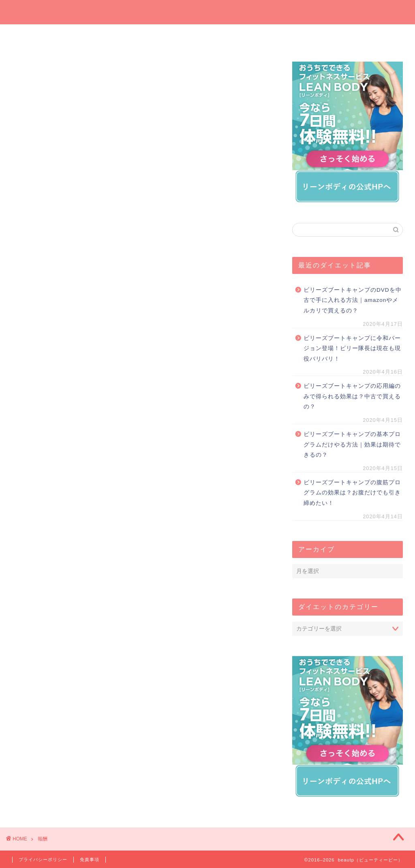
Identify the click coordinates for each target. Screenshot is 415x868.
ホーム (41, 35)
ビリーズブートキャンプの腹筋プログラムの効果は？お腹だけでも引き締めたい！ (352, 493)
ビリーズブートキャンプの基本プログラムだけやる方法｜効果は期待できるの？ (352, 445)
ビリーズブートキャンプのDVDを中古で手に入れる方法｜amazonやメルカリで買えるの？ (353, 300)
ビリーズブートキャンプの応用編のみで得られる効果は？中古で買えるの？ (352, 396)
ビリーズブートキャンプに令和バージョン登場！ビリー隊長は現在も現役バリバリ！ (352, 348)
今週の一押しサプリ (108, 37)
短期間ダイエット (374, 37)
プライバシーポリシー (43, 859)
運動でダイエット (307, 37)
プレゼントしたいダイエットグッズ (174, 37)
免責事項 (90, 859)
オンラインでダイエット (241, 37)
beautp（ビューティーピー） (208, 12)
